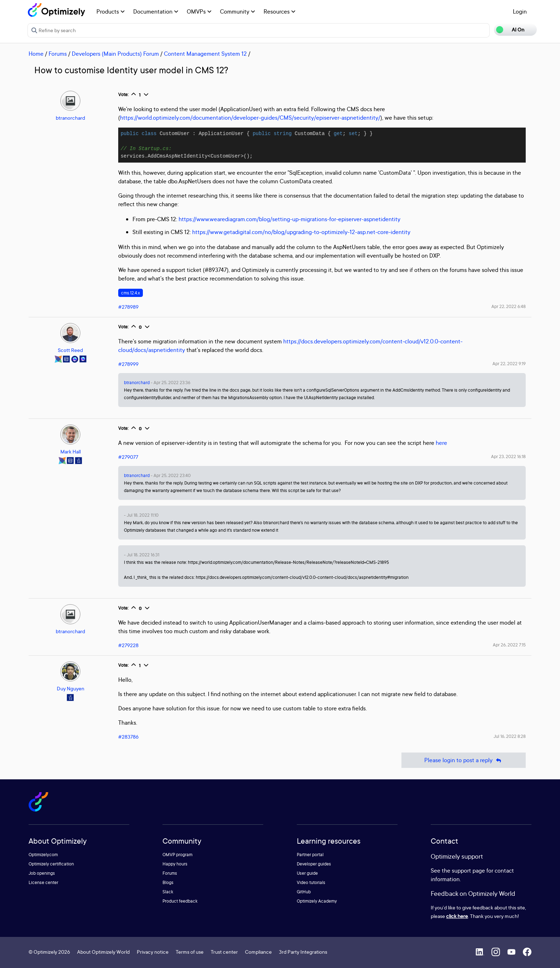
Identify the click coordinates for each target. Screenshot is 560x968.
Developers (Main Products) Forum (115, 54)
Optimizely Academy (317, 901)
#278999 (128, 364)
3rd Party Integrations (303, 952)
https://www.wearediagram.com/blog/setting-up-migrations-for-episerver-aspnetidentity (289, 219)
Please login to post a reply (464, 760)
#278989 (128, 307)
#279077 (128, 457)
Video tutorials (311, 882)
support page (468, 870)
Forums (58, 54)
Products (111, 11)
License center (43, 882)
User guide (307, 873)
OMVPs (199, 11)
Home (36, 54)
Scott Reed (70, 350)
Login (520, 11)
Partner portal (310, 855)
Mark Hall (71, 451)
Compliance (258, 952)
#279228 (128, 645)
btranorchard (70, 118)
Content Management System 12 (205, 54)
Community (237, 11)
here (441, 443)
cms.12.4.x (131, 293)
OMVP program (177, 855)
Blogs (168, 882)
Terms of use (190, 952)
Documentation (156, 11)
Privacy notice (153, 952)
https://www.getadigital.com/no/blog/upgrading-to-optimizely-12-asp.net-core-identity (301, 232)
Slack (168, 892)
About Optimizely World (103, 952)
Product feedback (180, 901)
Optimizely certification (51, 864)
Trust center (224, 952)
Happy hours (175, 864)
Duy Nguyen (71, 688)
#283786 (128, 737)
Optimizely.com (43, 855)
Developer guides (314, 864)
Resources (279, 11)
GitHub (304, 892)
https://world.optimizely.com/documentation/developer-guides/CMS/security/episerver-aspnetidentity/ (250, 118)
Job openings (42, 873)
